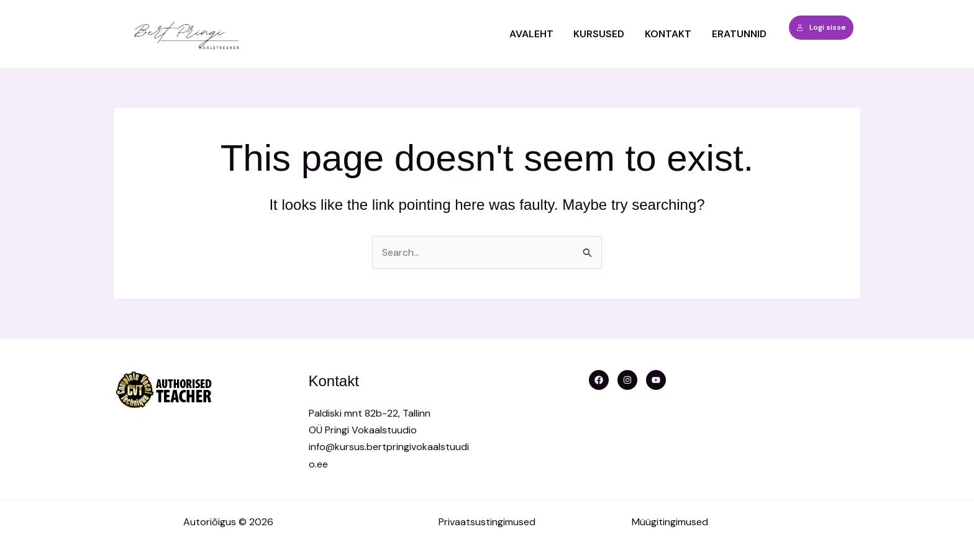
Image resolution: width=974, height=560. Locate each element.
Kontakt (669, 34)
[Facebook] (599, 380)
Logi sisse (821, 27)
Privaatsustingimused (487, 522)
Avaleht (533, 34)
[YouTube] (656, 380)
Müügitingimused (670, 522)
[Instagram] (627, 380)
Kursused (600, 34)
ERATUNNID (739, 34)
